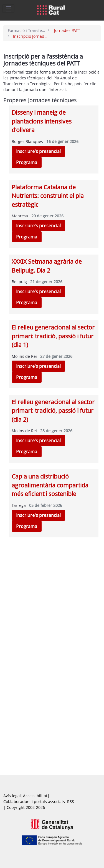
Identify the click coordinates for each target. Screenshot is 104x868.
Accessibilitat (35, 796)
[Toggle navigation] (8, 9)
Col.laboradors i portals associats (34, 802)
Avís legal (12, 796)
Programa (27, 162)
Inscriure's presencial (38, 151)
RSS (71, 802)
